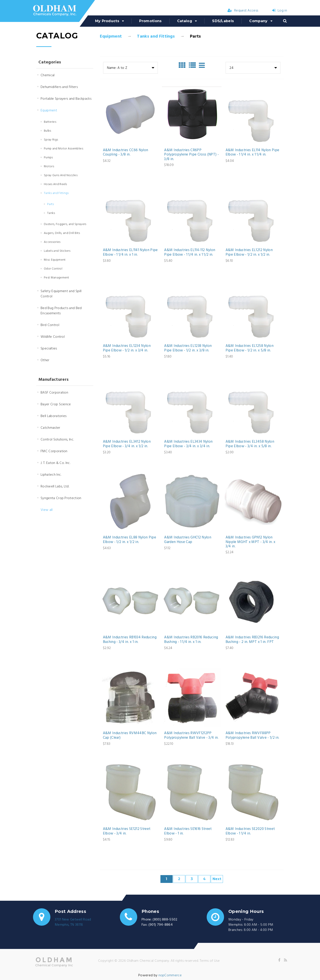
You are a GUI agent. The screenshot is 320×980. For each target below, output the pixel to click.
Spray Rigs (51, 140)
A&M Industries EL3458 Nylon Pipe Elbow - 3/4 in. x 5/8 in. (250, 444)
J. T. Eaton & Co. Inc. (55, 463)
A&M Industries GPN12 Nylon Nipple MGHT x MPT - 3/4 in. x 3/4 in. (251, 542)
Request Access (243, 11)
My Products (107, 21)
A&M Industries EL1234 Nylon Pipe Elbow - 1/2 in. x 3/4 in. (127, 348)
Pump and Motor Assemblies (64, 149)
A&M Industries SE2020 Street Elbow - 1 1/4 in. (250, 831)
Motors (49, 166)
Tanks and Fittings (156, 36)
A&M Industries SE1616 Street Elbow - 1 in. (188, 831)
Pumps (48, 158)
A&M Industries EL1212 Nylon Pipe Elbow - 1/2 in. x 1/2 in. (249, 252)
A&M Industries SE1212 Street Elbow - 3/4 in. (127, 831)
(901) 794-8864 (161, 925)
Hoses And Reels (55, 184)
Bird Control (50, 325)
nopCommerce (170, 975)
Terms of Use (210, 961)
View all (47, 510)
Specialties (49, 349)
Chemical (48, 75)
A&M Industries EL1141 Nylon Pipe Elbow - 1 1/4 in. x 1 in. (130, 252)
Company (258, 21)
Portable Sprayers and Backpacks (66, 99)
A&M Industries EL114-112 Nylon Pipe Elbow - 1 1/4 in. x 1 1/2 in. (190, 252)
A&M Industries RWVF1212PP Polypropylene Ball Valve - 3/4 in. (191, 736)
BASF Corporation (54, 393)
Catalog (185, 21)
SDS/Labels (223, 21)
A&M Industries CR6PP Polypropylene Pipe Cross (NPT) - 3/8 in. (191, 155)
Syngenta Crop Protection (61, 498)
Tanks (51, 213)
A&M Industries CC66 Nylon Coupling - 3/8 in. (126, 153)
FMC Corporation (54, 451)
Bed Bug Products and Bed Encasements (61, 311)
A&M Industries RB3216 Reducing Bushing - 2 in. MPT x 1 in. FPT (252, 640)
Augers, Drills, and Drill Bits (62, 233)
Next (217, 879)
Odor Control (53, 269)
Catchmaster (50, 428)
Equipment (111, 36)
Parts (51, 204)
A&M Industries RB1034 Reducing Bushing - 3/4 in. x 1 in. (130, 640)
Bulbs (48, 131)
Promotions (150, 21)
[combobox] (130, 68)
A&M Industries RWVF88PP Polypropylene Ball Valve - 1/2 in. (252, 736)
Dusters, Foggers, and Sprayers (65, 224)
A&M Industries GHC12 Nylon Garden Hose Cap (188, 540)
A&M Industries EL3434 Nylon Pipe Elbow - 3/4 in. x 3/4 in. (188, 444)
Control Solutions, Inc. (57, 440)
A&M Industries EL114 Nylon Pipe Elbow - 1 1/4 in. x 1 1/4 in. (252, 153)
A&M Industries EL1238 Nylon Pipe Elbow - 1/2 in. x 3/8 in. (188, 348)
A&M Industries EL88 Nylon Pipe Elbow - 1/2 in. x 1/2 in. (129, 540)
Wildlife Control (53, 337)
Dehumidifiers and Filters (59, 87)
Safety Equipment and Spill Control (61, 294)
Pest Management (57, 278)
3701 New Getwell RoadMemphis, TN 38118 (73, 922)
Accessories (52, 242)
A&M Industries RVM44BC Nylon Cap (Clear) (130, 736)
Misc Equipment (55, 260)
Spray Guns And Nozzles (61, 175)
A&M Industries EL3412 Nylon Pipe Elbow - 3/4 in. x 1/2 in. (127, 444)
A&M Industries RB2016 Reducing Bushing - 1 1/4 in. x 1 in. (191, 640)
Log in (280, 11)
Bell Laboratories (54, 416)
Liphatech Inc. (51, 475)
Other (45, 360)
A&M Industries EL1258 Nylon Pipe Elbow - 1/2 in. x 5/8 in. (250, 348)
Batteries (50, 122)
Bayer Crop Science (56, 404)
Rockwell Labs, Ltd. (55, 487)
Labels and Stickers (57, 251)
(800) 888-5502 (165, 920)
